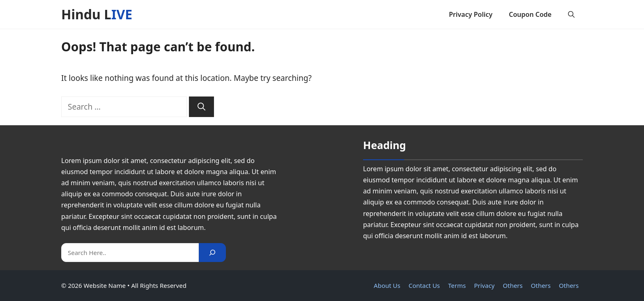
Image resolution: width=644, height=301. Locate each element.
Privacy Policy (471, 14)
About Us (387, 285)
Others (513, 285)
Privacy (484, 285)
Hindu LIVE (97, 14)
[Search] (201, 107)
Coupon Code (530, 14)
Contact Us (424, 285)
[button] (571, 14)
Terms (457, 285)
